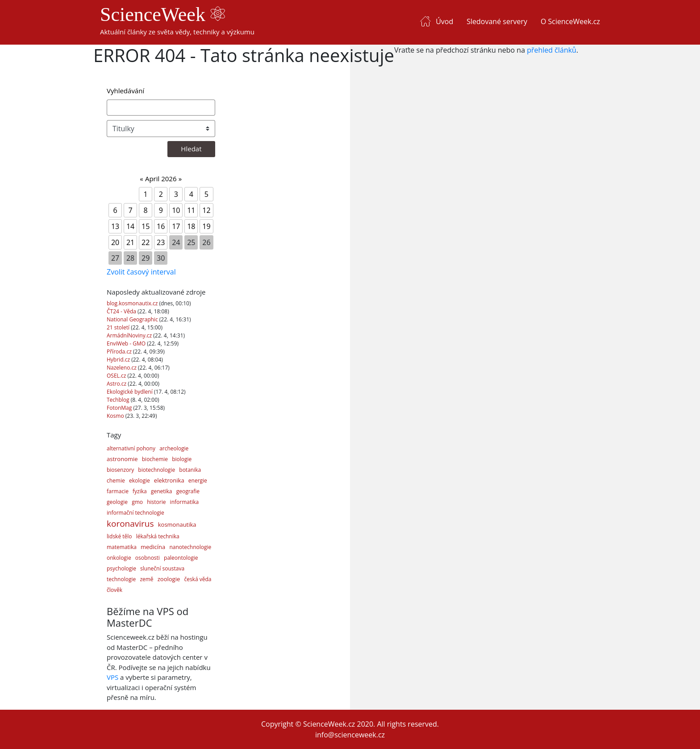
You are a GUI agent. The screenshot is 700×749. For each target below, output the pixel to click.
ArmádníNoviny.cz (130, 335)
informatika (185, 502)
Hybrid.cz (119, 360)
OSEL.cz (117, 376)
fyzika (140, 491)
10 (176, 210)
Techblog (119, 400)
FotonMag (120, 408)
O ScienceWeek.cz (570, 21)
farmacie (118, 491)
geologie (117, 502)
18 (191, 226)
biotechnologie (156, 470)
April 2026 (161, 179)
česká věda (198, 579)
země (146, 579)
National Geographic (133, 319)
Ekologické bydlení (130, 392)
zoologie (169, 579)
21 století (119, 327)
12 (206, 210)
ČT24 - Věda (122, 311)
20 (115, 242)
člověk (115, 590)
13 (115, 226)
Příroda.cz (120, 352)
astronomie (122, 459)
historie (156, 502)
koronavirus (130, 524)
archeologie (174, 448)
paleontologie (181, 558)
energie (198, 481)
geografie (188, 491)
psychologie (121, 568)
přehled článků (552, 50)
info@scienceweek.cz (350, 735)
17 (176, 226)
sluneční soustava (162, 568)
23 (161, 242)
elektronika (169, 480)
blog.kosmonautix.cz (133, 303)
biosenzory (120, 470)
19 (206, 226)
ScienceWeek (162, 15)
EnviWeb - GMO (127, 343)
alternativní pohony (131, 448)
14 (130, 226)
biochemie (155, 459)
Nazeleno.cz (122, 368)
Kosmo (116, 416)
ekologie (140, 481)
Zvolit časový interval (141, 272)
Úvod (444, 21)
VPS (112, 677)
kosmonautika (177, 524)
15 (146, 226)
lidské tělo (119, 536)
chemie (116, 481)
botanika (190, 470)
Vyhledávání (125, 91)
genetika (162, 491)
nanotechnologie (190, 547)
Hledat (191, 149)
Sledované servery (497, 21)
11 (191, 210)
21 (130, 242)
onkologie (119, 558)
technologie (121, 579)
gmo (137, 502)
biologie (182, 459)
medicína (153, 547)
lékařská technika (158, 536)
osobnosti (148, 558)
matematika (122, 547)
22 (146, 242)
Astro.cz (117, 384)
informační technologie (135, 513)
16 (161, 226)
